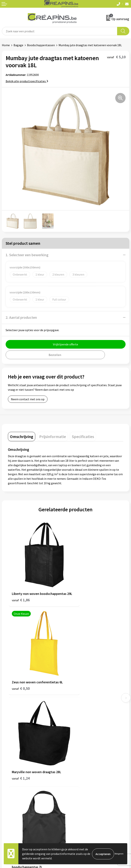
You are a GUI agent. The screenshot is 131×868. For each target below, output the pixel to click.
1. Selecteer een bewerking (27, 255)
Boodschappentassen (41, 45)
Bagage (18, 45)
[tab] (22, 437)
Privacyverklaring (79, 783)
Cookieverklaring (78, 777)
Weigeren (119, 854)
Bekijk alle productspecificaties (27, 81)
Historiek (73, 719)
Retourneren (10, 783)
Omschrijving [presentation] (22, 437)
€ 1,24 (21, 665)
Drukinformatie (77, 713)
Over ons (73, 724)
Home (6, 45)
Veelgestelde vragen (15, 777)
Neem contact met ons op (28, 399)
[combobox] (60, 31)
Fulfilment (74, 707)
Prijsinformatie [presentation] (53, 437)
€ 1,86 (21, 590)
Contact (7, 771)
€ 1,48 (78, 670)
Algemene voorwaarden (83, 771)
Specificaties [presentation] (83, 437)
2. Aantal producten (21, 317)
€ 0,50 (78, 590)
